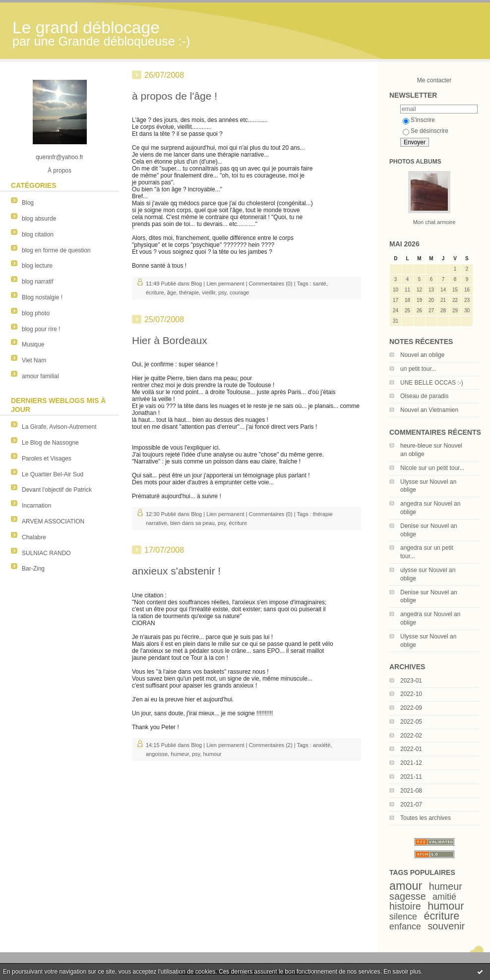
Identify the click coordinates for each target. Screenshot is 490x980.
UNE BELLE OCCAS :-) (432, 383)
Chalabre (34, 537)
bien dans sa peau (192, 523)
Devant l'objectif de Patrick (57, 490)
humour (446, 906)
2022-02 (411, 736)
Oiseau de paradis (424, 396)
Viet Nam (34, 360)
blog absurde (39, 219)
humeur (446, 886)
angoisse (157, 754)
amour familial (40, 376)
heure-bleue (416, 446)
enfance (405, 926)
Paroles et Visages (47, 459)
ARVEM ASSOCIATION (53, 521)
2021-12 (411, 763)
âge (172, 292)
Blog (28, 203)
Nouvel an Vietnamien (429, 410)
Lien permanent (225, 284)
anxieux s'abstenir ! (176, 571)
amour (406, 886)
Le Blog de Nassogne (50, 443)
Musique (33, 345)
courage (240, 292)
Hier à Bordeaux (170, 340)
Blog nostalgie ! (42, 297)
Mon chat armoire (434, 222)
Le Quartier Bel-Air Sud (53, 474)
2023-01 (411, 681)
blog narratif (37, 282)
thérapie (189, 292)
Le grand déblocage (86, 28)
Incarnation (36, 506)
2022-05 (411, 722)
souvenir (446, 926)
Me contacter (434, 80)
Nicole (408, 468)
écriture (441, 916)
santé (320, 284)
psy (222, 292)
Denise (409, 526)
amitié (444, 897)
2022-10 (411, 694)
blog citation (38, 234)
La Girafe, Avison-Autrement (59, 427)
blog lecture (37, 266)
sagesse (408, 896)
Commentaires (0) (271, 284)
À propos (60, 171)
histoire (405, 906)
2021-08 (411, 791)
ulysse (409, 570)
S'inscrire (419, 120)
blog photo (36, 313)
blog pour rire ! (41, 329)
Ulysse (409, 482)
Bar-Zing (33, 569)
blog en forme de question (56, 250)
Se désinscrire (426, 131)
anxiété (322, 745)
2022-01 (411, 749)
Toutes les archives (426, 818)
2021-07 (411, 805)
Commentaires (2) (271, 745)
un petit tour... (418, 369)
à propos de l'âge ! (175, 96)
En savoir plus (402, 972)
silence (403, 917)
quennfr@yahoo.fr (60, 157)
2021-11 (411, 777)
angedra (411, 504)
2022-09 (411, 708)
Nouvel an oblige (422, 355)
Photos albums (415, 162)
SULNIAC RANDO (46, 553)
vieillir (209, 292)
